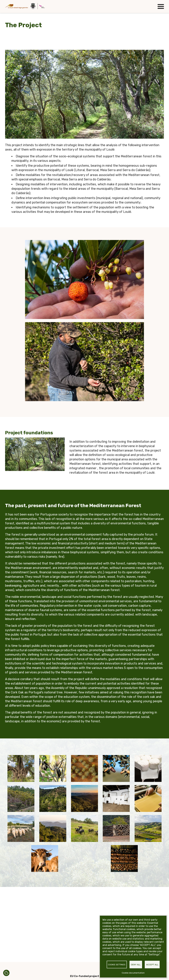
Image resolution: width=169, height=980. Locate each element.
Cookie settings (117, 965)
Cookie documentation (133, 973)
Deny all (136, 965)
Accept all (152, 965)
